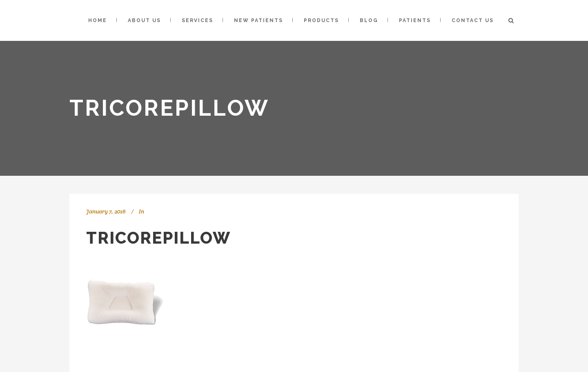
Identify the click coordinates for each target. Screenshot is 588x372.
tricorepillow (158, 238)
